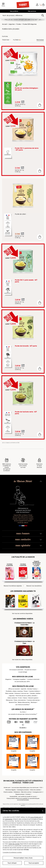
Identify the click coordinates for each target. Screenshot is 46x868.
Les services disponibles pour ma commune (25, 788)
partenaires (9, 819)
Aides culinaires (12, 698)
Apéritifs (24, 689)
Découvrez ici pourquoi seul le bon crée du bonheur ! (23, 510)
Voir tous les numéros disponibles (22, 614)
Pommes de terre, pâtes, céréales (26, 696)
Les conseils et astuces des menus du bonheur (23, 714)
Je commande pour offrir (22, 682)
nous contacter (23, 540)
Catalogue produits (23, 790)
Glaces (25, 698)
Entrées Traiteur (32, 689)
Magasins (8, 679)
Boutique (34, 702)
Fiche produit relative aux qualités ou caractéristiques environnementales (23, 799)
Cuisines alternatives (33, 700)
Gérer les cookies (14, 844)
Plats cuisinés (9, 693)
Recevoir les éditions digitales (13, 586)
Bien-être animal (26, 792)
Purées (19, 24)
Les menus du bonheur (23, 705)
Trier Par (6, 40)
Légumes (12, 24)
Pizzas (26, 691)
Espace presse (20, 794)
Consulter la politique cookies (12, 852)
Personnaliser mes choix (23, 858)
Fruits (20, 698)
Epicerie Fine (13, 702)
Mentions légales (11, 790)
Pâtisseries (9, 700)
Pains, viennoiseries (20, 700)
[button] (37, 5)
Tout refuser (12, 863)
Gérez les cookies (35, 790)
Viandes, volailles (35, 693)
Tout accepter (34, 863)
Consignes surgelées (19, 679)
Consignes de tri (38, 792)
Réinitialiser (40, 40)
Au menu (23, 712)
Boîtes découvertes (24, 702)
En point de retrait (30, 670)
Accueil (4, 24)
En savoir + (23, 727)
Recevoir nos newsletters (34, 586)
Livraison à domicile (33, 679)
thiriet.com (7, 788)
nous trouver (23, 534)
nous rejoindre (23, 546)
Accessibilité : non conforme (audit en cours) (23, 796)
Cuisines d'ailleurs (34, 691)
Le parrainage (23, 672)
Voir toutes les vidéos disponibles (22, 660)
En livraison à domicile (16, 670)
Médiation (17, 792)
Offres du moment (14, 689)
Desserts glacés (33, 698)
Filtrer (17, 40)
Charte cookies (8, 792)
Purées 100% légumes (30, 24)
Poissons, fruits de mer (22, 693)
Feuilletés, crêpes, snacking (14, 691)
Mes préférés (14, 11)
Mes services (32, 11)
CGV (41, 788)
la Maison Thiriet (23, 481)
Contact (28, 794)
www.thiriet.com (36, 817)
